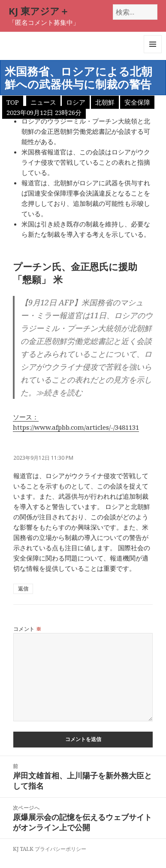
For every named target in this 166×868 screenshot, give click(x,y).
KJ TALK (23, 849)
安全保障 (137, 102)
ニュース (43, 102)
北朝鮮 (105, 102)
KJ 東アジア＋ (39, 11)
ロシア (76, 102)
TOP (13, 102)
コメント (27, 629)
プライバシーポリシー (60, 849)
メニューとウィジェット (153, 53)
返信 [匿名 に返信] (23, 589)
